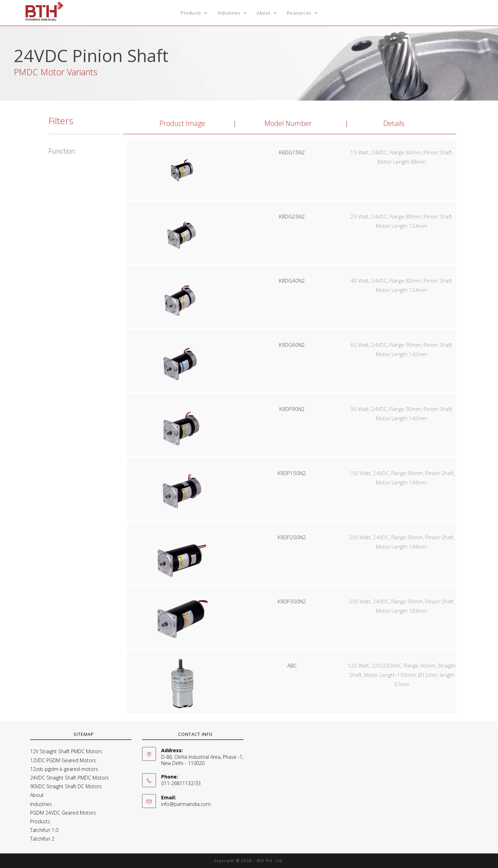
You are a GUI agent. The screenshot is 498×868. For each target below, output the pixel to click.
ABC (292, 665)
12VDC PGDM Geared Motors (63, 760)
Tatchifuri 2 (42, 839)
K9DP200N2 (292, 537)
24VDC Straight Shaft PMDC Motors (69, 778)
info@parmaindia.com (186, 804)
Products (40, 821)
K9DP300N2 (292, 601)
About (37, 795)
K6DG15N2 (292, 152)
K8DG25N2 (292, 216)
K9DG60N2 (292, 345)
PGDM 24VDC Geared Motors (63, 813)
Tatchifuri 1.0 (44, 830)
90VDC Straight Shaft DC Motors (66, 786)
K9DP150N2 (292, 473)
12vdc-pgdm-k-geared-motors (64, 769)
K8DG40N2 (292, 281)
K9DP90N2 (292, 409)
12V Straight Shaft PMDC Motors (66, 751)
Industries (41, 804)
